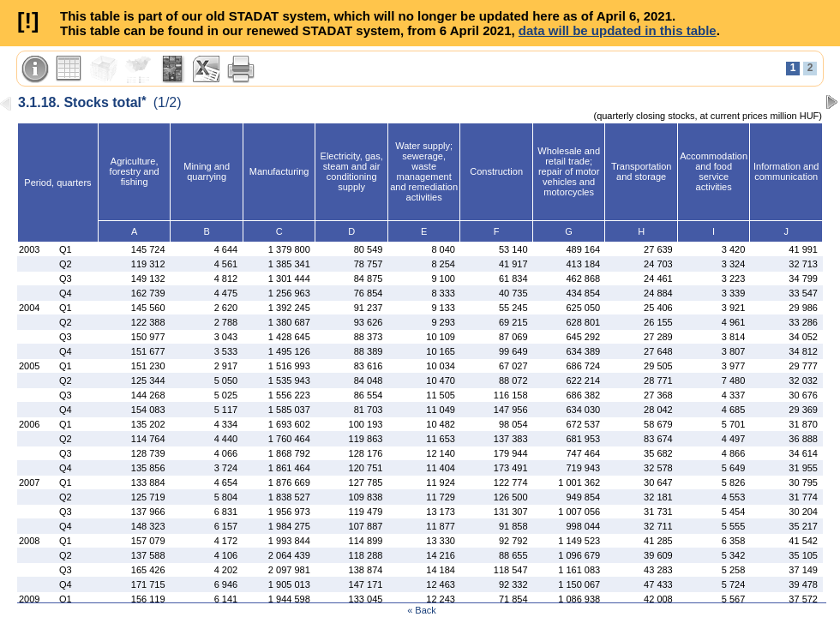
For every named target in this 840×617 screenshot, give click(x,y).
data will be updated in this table (618, 30)
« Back (422, 610)
